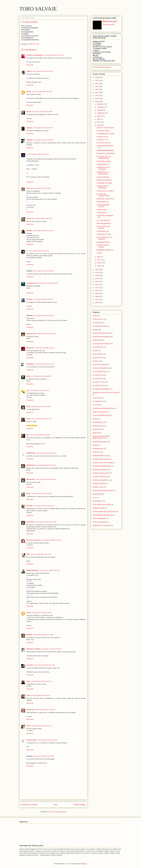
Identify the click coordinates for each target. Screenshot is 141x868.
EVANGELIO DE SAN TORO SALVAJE (106, 393)
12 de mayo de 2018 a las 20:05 (42, 91)
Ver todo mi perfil (109, 25)
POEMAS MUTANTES (100, 470)
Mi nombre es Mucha (34, 540)
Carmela (29, 299)
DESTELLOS (97, 358)
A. (27, 251)
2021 (97, 93)
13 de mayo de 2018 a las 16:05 (43, 635)
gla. (28, 390)
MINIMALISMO (98, 449)
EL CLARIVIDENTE (99, 372)
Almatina (29, 231)
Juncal (29, 218)
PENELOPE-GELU (33, 570)
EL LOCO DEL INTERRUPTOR (103, 195)
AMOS (95, 316)
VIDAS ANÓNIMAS (99, 518)
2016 (97, 272)
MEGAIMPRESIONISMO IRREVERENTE (101, 437)
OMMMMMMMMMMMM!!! (106, 151)
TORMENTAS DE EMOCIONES (103, 173)
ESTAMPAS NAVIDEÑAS (101, 389)
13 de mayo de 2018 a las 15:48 (41, 613)
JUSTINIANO (97, 401)
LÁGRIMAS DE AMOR (104, 183)
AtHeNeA (30, 140)
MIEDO (95, 445)
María (28, 554)
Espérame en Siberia (33, 649)
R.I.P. (95, 498)
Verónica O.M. (31, 334)
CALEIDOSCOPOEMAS (101, 333)
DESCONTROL (98, 354)
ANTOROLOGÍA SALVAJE (102, 67)
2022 (97, 89)
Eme (28, 435)
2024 (97, 84)
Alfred (29, 726)
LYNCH (95, 419)
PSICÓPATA (97, 494)
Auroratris (30, 665)
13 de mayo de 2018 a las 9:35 (46, 465)
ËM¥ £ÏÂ (29, 635)
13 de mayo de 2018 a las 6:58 (40, 435)
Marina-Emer (31, 465)
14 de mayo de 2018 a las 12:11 (42, 726)
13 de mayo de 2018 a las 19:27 (51, 649)
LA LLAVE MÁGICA (103, 220)
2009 (97, 293)
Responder (30, 65)
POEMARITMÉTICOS (100, 456)
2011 (97, 288)
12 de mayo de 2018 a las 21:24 (43, 231)
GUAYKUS (96, 398)
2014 (97, 279)
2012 (97, 284)
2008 (97, 297)
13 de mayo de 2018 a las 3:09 (41, 376)
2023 (97, 86)
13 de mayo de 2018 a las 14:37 (50, 570)
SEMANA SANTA (99, 508)
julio (99, 119)
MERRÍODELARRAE (100, 442)
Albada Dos (30, 710)
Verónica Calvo (32, 740)
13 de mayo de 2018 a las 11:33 (41, 554)
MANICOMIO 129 (103, 202)
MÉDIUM (96, 433)
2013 (97, 281)
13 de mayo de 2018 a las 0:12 (45, 348)
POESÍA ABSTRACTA (100, 477)
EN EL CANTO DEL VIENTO (103, 227)
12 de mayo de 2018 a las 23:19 (43, 299)
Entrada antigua (80, 805)
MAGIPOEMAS (98, 422)
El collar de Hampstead (34, 55)
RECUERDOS (98, 501)
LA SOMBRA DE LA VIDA (105, 134)
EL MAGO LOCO (99, 382)
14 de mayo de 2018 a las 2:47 (41, 695)
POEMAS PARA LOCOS (101, 473)
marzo (99, 260)
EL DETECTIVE (98, 375)
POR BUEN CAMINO (104, 161)
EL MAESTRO (98, 379)
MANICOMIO (97, 426)
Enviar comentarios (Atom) (58, 812)
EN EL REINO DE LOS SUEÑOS (104, 238)
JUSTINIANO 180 (103, 231)
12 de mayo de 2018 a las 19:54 (43, 71)
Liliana (29, 419)
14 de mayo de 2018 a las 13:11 (48, 740)
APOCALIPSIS (98, 319)
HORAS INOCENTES (104, 180)
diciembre (101, 104)
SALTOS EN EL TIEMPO (105, 191)
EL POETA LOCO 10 (104, 143)
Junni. (29, 681)
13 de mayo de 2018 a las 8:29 (46, 453)
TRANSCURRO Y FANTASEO (103, 187)
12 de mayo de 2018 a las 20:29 (38, 154)
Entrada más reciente (29, 805)
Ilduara (29, 91)
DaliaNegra (30, 364)
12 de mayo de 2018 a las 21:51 (39, 251)
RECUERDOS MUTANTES (102, 505)
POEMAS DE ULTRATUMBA (103, 463)
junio (99, 122)
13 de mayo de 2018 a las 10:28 (42, 493)
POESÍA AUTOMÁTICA (101, 480)
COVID (95, 351)
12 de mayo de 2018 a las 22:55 (48, 283)
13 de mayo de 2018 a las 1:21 (44, 364)
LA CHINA (96, 405)
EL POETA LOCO (99, 386)
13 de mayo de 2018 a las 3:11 (39, 390)
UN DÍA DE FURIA (103, 131)
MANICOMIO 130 (103, 164)
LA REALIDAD (102, 213)
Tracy (28, 695)
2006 (97, 302)
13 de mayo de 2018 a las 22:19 (42, 681)
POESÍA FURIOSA (99, 484)
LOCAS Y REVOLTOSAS (105, 128)
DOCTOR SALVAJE (100, 365)
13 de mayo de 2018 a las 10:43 (44, 506)
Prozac (29, 112)
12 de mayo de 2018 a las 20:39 (41, 188)
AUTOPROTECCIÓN (100, 326)
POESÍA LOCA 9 (102, 137)
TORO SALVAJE (38, 9)
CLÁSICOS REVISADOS (101, 344)
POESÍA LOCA (98, 487)
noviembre (101, 107)
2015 (97, 275)
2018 (97, 102)
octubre (100, 110)
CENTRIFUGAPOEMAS (101, 337)
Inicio (56, 805)
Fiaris (28, 406)
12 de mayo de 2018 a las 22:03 (44, 271)
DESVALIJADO (102, 210)
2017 (97, 270)
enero (99, 266)
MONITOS (96, 452)
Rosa (28, 188)
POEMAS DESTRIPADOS (102, 466)
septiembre (101, 113)
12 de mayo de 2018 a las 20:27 (44, 140)
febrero (100, 263)
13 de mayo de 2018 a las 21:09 (44, 665)
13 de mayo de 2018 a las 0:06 (46, 334)
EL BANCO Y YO (103, 140)
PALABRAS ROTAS (103, 242)
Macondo (30, 506)
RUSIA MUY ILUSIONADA (106, 153)
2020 (97, 95)
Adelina (29, 71)
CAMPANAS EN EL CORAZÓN (103, 168)
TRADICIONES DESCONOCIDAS (104, 512)
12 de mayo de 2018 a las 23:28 (44, 316)
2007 (97, 300)
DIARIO (95, 361)
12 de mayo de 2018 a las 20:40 (42, 218)
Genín (28, 376)
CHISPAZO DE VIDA (104, 234)
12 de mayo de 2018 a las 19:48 (53, 55)
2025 (97, 80)
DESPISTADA (31, 453)
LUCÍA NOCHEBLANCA (101, 415)
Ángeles (29, 128)
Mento (29, 493)
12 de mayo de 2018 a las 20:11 (43, 128)
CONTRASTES (98, 347)
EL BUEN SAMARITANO (101, 368)
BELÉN (95, 330)
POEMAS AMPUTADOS (101, 459)
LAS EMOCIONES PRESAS (103, 206)
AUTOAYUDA (97, 323)
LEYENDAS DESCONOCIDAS (103, 408)
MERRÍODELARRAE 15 (105, 250)
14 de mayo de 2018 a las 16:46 (44, 756)
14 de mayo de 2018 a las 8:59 (45, 710)
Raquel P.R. (30, 348)
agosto (99, 116)
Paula (28, 613)
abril (99, 257)
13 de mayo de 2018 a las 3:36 (41, 406)
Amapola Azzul (32, 283)
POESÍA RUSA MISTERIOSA (103, 491)
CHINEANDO (97, 340)
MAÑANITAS (97, 429)
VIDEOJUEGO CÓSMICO (102, 526)
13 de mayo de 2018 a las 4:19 (41, 419)
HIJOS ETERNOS (103, 177)
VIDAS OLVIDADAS (100, 522)
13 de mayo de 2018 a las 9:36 (46, 479)
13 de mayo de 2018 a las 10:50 (46, 522)
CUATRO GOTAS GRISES (103, 246)
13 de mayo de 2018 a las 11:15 (52, 540)
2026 (97, 77)
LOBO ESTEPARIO (99, 412)
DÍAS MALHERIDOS (104, 223)
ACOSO (99, 253)
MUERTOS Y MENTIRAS (105, 199)
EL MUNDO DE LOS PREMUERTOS (104, 158)
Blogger (84, 864)
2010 (97, 291)
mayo (99, 125)
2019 (97, 98)
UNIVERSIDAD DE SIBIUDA (103, 515)
